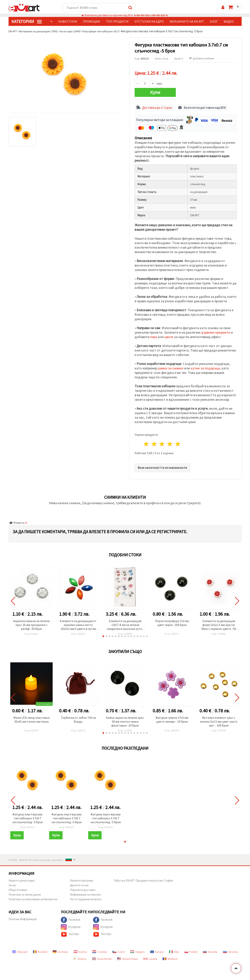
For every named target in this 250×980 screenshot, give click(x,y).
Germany (60, 951)
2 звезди (154, 443)
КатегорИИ (27, 22)
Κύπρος (80, 958)
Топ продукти (117, 22)
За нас (12, 884)
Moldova (170, 958)
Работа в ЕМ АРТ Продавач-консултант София (143, 879)
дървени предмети (216, 331)
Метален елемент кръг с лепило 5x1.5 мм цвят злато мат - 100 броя (219, 720)
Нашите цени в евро (22, 879)
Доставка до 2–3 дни (157, 107)
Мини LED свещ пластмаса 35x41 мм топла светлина (31, 718)
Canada (150, 958)
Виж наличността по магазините (163, 466)
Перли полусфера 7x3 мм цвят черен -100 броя (172, 622)
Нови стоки (68, 22)
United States (128, 958)
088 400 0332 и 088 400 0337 (151, 15)
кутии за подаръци (205, 367)
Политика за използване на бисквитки (33, 898)
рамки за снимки (171, 367)
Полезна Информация (23, 918)
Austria (80, 951)
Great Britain (102, 958)
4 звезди (170, 443)
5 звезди (178, 443)
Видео (229, 22)
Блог (214, 22)
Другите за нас (79, 884)
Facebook (71, 919)
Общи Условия (18, 889)
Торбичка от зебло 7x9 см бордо (78, 718)
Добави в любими (202, 59)
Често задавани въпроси (86, 898)
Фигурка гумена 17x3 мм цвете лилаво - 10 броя (172, 718)
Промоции (91, 22)
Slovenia (230, 951)
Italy (174, 951)
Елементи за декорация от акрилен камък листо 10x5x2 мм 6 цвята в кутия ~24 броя (78, 624)
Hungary (137, 951)
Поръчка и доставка (83, 889)
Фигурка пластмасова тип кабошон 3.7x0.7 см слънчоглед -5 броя (27, 817)
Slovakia (210, 951)
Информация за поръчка (85, 893)
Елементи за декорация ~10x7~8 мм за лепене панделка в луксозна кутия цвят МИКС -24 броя (125, 624)
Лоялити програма (82, 879)
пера (154, 336)
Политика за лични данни (25, 893)
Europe (157, 951)
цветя (169, 336)
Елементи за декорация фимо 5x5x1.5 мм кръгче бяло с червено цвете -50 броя (219, 624)
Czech (119, 951)
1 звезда (146, 443)
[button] (103, 635)
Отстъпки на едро (149, 22)
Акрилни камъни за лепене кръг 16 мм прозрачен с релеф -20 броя (31, 624)
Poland (191, 951)
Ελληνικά (20, 951)
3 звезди (162, 443)
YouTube (70, 933)
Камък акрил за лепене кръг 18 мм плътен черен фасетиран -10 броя (125, 720)
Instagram (71, 926)
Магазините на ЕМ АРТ (187, 22)
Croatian (100, 951)
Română (40, 951)
